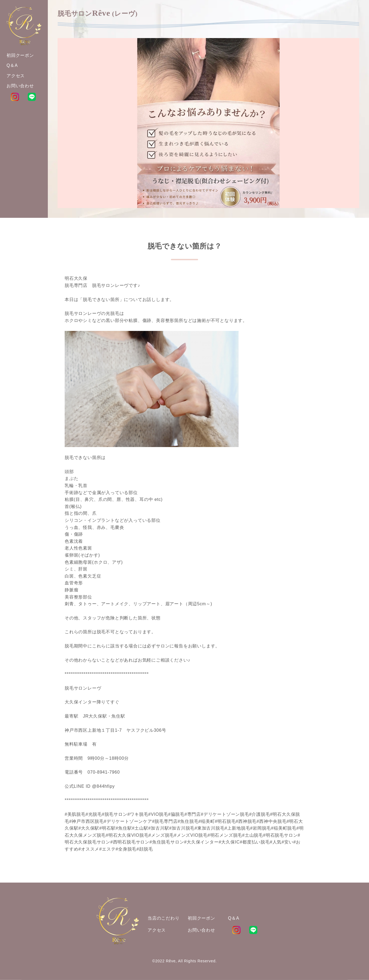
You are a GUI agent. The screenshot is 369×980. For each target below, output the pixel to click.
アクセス (157, 930)
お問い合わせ (201, 930)
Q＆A (234, 918)
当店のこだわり (164, 918)
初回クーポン (201, 918)
